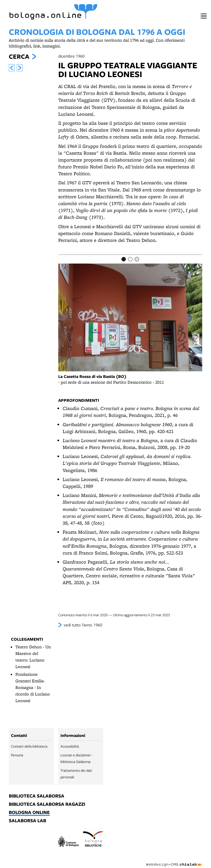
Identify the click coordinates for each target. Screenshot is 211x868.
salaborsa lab (27, 821)
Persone (17, 755)
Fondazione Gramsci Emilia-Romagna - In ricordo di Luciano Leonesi (33, 687)
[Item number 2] (130, 259)
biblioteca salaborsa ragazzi (47, 804)
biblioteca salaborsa (37, 796)
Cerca (19, 56)
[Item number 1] (124, 259)
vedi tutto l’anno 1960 (83, 625)
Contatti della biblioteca (29, 746)
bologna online (29, 813)
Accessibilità (70, 746)
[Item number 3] (137, 259)
